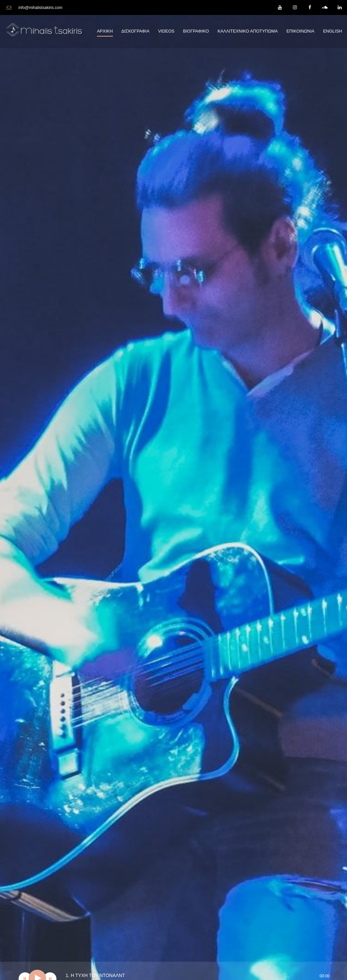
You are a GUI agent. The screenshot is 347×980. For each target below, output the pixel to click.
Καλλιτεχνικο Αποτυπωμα (248, 31)
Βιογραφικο (196, 31)
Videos (166, 31)
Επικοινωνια (300, 31)
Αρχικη (105, 31)
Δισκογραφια (136, 31)
